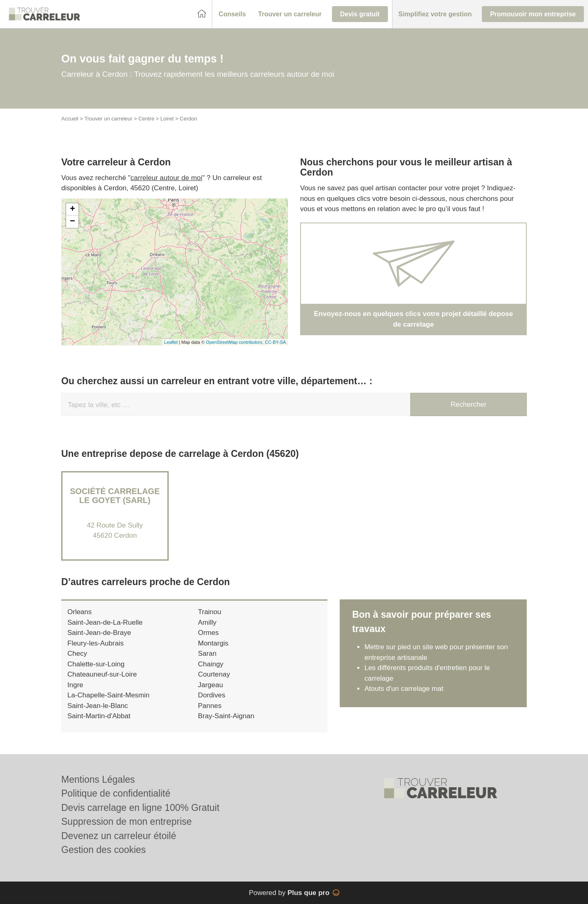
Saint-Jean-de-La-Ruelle (105, 622)
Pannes (210, 706)
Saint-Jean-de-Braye (99, 633)
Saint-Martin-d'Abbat (99, 716)
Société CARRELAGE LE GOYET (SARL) (115, 496)
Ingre (75, 685)
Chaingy (211, 664)
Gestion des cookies (104, 850)
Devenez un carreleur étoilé (119, 836)
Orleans (80, 612)
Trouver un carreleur (108, 119)
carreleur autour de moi (167, 178)
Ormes (208, 633)
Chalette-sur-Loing (96, 664)
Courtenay (214, 674)
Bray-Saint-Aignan (226, 716)
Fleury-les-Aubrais (96, 643)
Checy (77, 654)
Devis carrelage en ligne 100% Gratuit (140, 808)
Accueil (70, 119)
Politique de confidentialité (116, 793)
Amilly (207, 622)
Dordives (212, 695)
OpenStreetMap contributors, (235, 342)
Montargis (213, 643)
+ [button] (72, 209)
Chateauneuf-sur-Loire (102, 674)
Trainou (210, 612)
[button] (232, 14)
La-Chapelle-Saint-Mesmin (108, 695)
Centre (146, 119)
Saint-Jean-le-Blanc (98, 706)
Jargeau (210, 685)
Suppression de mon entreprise (127, 822)
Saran (207, 654)
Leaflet (171, 342)
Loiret (167, 119)
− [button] (72, 222)
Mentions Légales (98, 779)
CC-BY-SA (275, 342)
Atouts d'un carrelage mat (404, 689)
